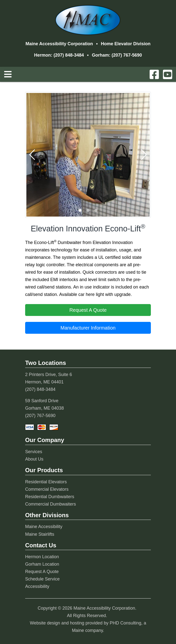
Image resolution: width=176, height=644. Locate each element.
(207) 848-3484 (69, 55)
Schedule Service (42, 579)
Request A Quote (42, 572)
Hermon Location (42, 557)
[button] (80, 210)
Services (34, 452)
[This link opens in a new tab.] (154, 75)
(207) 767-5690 (127, 55)
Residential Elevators (46, 482)
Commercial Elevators (47, 489)
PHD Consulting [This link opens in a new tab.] (125, 623)
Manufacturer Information (88, 328)
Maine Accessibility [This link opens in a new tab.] (44, 527)
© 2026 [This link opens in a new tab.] (65, 608)
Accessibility (37, 586)
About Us (34, 459)
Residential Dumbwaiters (50, 497)
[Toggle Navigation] (8, 74)
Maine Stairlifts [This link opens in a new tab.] (40, 534)
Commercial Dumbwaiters (51, 504)
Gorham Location (42, 564)
